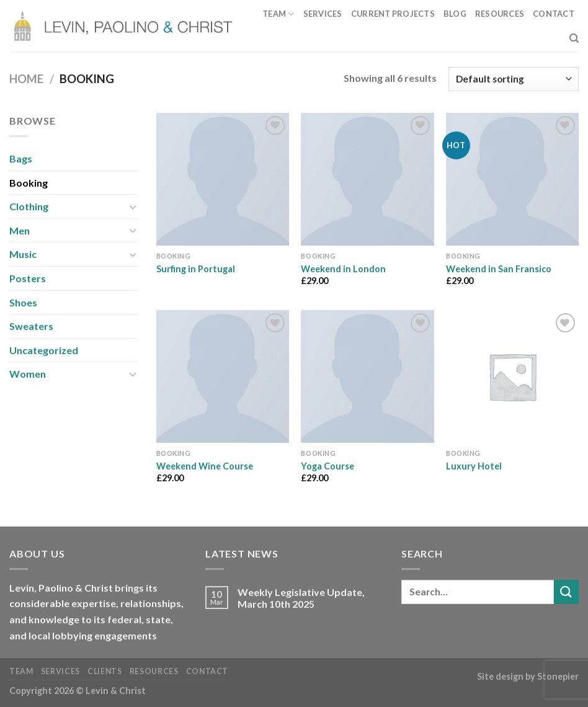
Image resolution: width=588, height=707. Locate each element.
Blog (455, 14)
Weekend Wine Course (205, 466)
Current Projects (393, 14)
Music (23, 254)
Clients (105, 671)
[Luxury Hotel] (512, 376)
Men (20, 230)
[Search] (574, 38)
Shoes (23, 302)
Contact (554, 14)
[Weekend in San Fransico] (512, 179)
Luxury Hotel (474, 466)
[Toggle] (133, 207)
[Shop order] (514, 79)
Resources (500, 14)
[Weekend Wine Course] (223, 376)
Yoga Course (327, 466)
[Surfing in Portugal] (223, 179)
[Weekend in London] (367, 179)
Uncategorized (44, 350)
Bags (21, 158)
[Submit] (566, 592)
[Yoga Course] (367, 376)
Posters (28, 278)
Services (323, 14)
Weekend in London (343, 269)
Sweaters (31, 326)
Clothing (29, 206)
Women (28, 374)
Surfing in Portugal (196, 269)
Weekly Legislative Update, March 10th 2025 (301, 598)
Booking (29, 183)
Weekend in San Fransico (499, 269)
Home (26, 79)
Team (278, 14)
